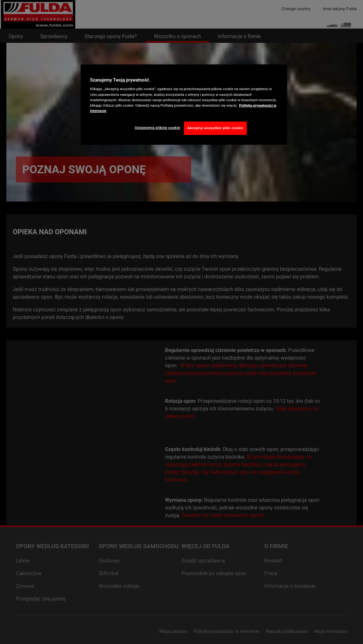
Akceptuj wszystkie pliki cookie (215, 128)
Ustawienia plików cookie (158, 128)
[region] (184, 105)
